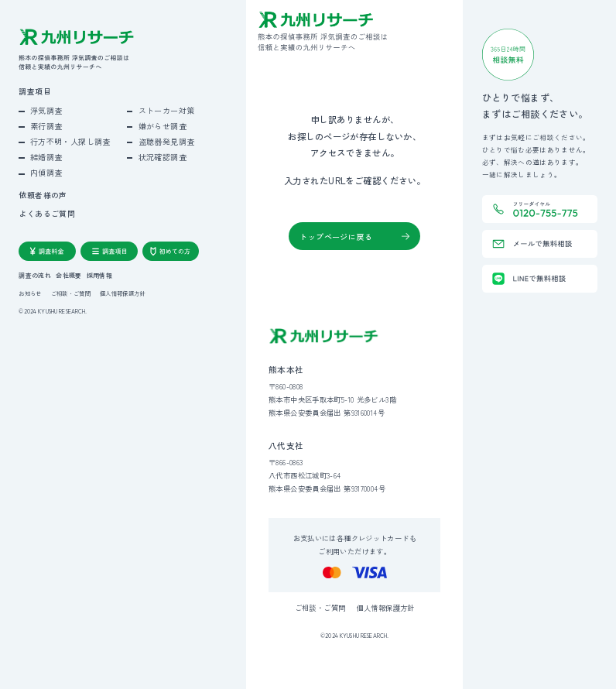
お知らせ (30, 293)
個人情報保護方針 (122, 293)
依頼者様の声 (43, 196)
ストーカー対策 (167, 110)
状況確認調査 (163, 157)
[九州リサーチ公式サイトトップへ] (324, 336)
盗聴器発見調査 (167, 141)
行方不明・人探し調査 (70, 141)
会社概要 (68, 276)
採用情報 (99, 276)
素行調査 (46, 126)
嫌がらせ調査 (163, 126)
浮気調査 (46, 110)
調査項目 (35, 92)
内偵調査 (46, 172)
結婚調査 (46, 157)
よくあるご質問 (47, 214)
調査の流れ (35, 276)
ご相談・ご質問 (71, 293)
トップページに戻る (336, 237)
